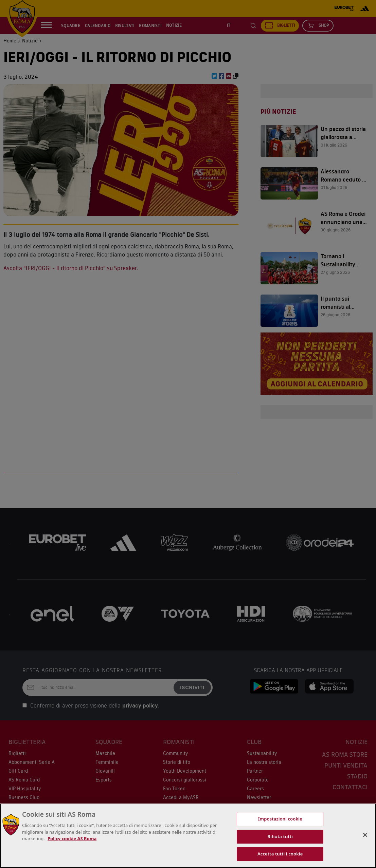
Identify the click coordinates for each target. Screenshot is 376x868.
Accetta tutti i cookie (280, 854)
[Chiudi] (365, 835)
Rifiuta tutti (280, 836)
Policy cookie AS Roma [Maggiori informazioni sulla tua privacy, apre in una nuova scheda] (72, 838)
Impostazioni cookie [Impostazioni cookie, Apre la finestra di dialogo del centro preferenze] (280, 819)
